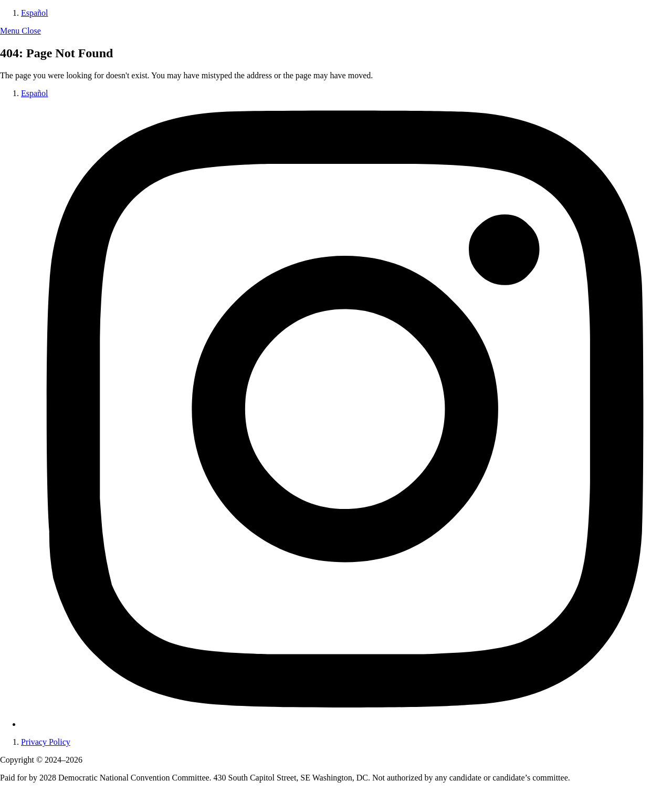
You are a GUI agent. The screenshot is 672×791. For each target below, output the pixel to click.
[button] (20, 31)
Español (35, 13)
